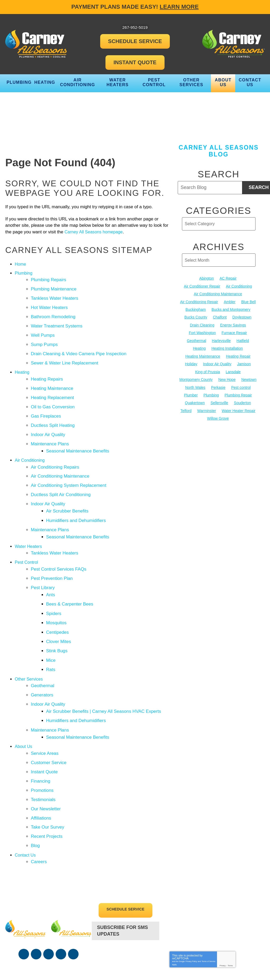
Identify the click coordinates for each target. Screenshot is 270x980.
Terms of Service (209, 912)
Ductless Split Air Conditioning (61, 478)
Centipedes (58, 603)
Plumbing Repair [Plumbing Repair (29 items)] (238, 389)
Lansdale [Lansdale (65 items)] (233, 367)
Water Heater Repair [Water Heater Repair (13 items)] (239, 404)
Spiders (55, 586)
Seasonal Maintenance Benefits (78, 438)
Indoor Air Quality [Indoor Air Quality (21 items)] (217, 360)
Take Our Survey (48, 782)
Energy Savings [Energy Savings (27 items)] (233, 323)
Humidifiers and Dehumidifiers (77, 501)
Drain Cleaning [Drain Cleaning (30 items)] (202, 323)
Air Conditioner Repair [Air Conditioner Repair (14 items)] (202, 286)
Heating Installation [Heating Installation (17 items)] (227, 345)
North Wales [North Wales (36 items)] (195, 382)
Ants (51, 569)
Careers (39, 814)
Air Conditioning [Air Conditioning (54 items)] (239, 286)
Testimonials (43, 756)
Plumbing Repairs (49, 280)
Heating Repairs (47, 371)
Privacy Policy (191, 912)
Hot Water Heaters (49, 305)
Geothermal (43, 652)
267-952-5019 (126, 906)
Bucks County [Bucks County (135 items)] (196, 316)
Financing (41, 739)
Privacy (223, 916)
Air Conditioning (31, 446)
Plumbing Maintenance (54, 288)
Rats (52, 637)
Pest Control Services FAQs (59, 546)
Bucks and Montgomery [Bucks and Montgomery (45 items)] (231, 308)
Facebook (24, 905)
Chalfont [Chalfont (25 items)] (220, 316)
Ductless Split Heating (53, 414)
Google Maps (73, 905)
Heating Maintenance (52, 380)
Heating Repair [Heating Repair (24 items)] (238, 352)
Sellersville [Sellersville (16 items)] (219, 396)
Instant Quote (44, 731)
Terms (230, 916)
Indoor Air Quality (48, 423)
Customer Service (49, 722)
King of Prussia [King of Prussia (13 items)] (208, 367)
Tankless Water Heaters (55, 297)
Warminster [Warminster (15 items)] (207, 404)
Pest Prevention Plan (52, 554)
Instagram (61, 905)
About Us (24, 707)
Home (21, 265)
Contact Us (26, 808)
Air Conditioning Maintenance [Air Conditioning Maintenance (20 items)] (218, 294)
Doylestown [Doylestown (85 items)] (242, 316)
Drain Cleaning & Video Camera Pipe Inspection (79, 348)
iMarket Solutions (198, 962)
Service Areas (45, 714)
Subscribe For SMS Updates (122, 882)
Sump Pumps (44, 339)
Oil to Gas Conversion (53, 397)
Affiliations (41, 773)
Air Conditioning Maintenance (60, 461)
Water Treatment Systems (57, 322)
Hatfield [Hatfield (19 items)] (243, 338)
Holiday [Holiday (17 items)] (191, 360)
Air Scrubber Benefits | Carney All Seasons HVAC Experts (104, 676)
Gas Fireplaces (46, 406)
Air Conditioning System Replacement (69, 469)
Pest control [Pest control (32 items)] (241, 382)
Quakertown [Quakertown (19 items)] (195, 396)
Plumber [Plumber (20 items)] (191, 389)
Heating (23, 365)
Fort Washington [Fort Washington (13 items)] (202, 330)
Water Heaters (29, 524)
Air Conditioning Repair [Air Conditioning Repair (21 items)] (199, 301)
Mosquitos (57, 595)
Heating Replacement (52, 388)
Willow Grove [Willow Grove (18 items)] (218, 411)
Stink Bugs (58, 620)
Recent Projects (47, 791)
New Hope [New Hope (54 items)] (227, 374)
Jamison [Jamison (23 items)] (244, 360)
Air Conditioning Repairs (55, 452)
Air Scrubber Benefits (68, 493)
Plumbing (24, 273)
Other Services (30, 646)
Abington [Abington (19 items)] (207, 279)
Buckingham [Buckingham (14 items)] (196, 308)
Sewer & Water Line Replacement (64, 357)
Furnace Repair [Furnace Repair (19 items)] (234, 330)
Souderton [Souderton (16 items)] (242, 396)
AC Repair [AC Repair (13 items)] (228, 279)
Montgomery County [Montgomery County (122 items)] (196, 374)
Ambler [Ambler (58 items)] (230, 301)
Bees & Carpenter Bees (71, 578)
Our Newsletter (46, 765)
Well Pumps (43, 331)
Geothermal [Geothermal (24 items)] (197, 338)
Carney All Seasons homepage (102, 233)
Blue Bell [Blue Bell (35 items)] (249, 301)
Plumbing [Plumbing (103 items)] (211, 389)
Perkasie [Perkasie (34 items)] (218, 382)
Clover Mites (59, 612)
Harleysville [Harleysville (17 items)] (221, 338)
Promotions (42, 748)
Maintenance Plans (50, 431)
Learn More (179, 7)
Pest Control (27, 539)
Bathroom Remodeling (53, 314)
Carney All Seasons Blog (218, 151)
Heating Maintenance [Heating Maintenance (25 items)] (203, 352)
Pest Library (43, 563)
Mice (52, 629)
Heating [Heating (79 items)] (199, 345)
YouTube (49, 905)
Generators (42, 661)
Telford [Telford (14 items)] (186, 404)
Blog (35, 799)
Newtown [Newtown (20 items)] (249, 374)
